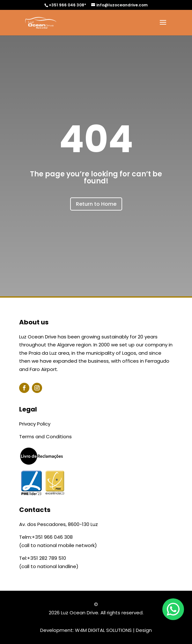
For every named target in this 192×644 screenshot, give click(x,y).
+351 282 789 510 (47, 558)
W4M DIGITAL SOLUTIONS (103, 630)
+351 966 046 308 (52, 537)
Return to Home (96, 204)
